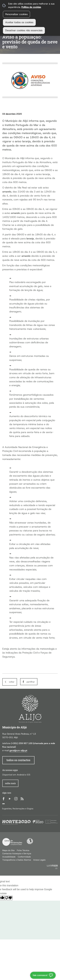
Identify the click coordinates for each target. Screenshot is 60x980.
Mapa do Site (8, 850)
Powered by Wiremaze (52, 867)
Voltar (12, 682)
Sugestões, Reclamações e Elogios (18, 809)
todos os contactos (18, 760)
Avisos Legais (39, 860)
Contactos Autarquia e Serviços (17, 853)
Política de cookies (31, 7)
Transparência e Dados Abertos (17, 860)
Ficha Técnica (23, 850)
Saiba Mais (10, 783)
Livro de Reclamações (12, 842)
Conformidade (24, 857)
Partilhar (31, 682)
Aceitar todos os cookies (19, 22)
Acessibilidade (30, 841)
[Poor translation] (9, 898)
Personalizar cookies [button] (16, 14)
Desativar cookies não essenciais (24, 30)
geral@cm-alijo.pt (18, 750)
